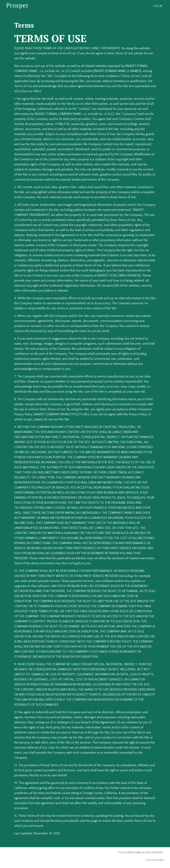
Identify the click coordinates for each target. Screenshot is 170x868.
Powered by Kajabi (155, 860)
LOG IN (158, 6)
